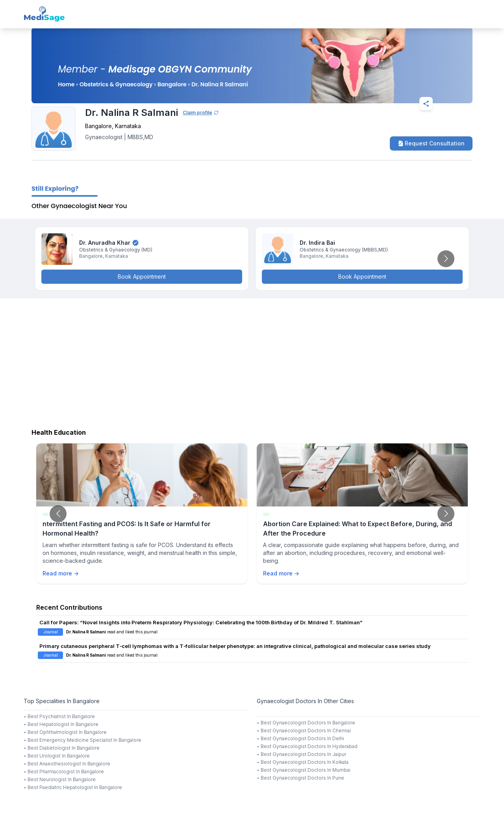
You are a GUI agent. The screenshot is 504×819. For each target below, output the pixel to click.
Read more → (61, 573)
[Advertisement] (252, 361)
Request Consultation (431, 143)
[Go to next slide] (446, 259)
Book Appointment (142, 276)
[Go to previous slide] (58, 514)
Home (66, 84)
